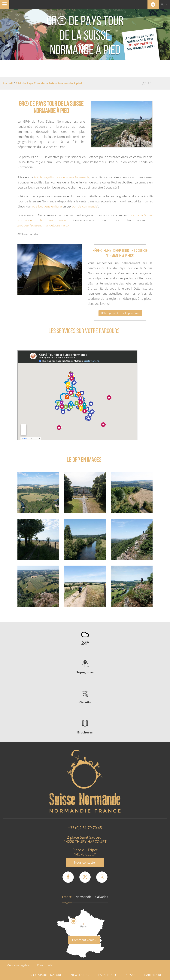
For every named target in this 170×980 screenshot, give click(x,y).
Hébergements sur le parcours (120, 313)
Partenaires (154, 975)
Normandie (83, 897)
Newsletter (80, 975)
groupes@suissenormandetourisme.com (44, 225)
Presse (130, 975)
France (67, 897)
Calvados (102, 897)
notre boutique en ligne (46, 206)
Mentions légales (18, 965)
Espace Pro (107, 975)
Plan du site (45, 965)
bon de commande (85, 206)
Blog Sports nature (46, 975)
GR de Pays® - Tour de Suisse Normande (62, 177)
